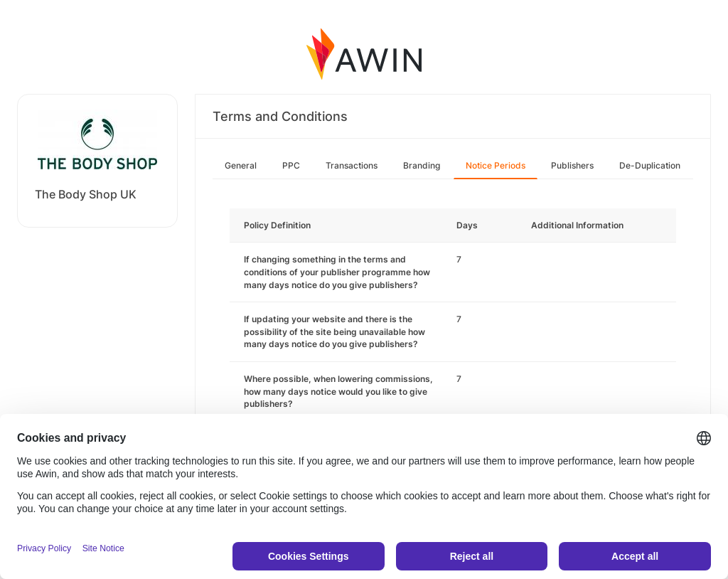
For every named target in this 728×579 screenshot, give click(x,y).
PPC (291, 165)
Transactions (352, 165)
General (241, 165)
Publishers (572, 165)
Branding (422, 165)
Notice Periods (496, 165)
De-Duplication (650, 165)
